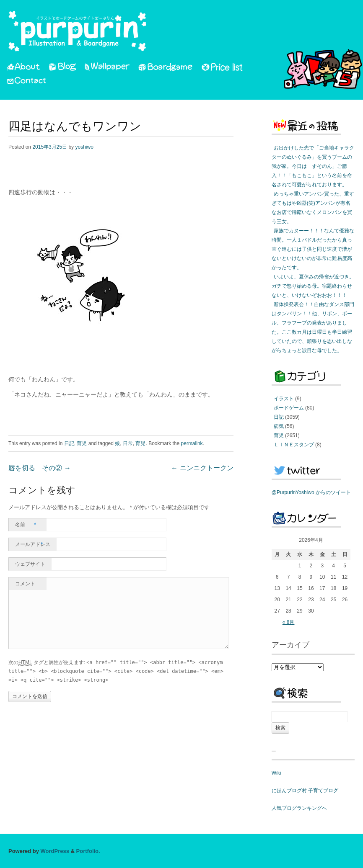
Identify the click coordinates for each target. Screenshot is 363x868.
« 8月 (289, 622)
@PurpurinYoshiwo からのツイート (311, 492)
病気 (279, 426)
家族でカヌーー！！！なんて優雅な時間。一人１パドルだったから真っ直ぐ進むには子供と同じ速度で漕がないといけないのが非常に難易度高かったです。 (313, 249)
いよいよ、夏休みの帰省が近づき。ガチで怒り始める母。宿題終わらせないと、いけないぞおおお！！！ (313, 286)
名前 (26, 525)
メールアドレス (33, 544)
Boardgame (165, 68)
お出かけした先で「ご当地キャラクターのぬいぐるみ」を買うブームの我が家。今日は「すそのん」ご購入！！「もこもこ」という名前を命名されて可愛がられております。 (313, 166)
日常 (128, 443)
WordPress (55, 851)
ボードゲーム (289, 408)
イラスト (284, 399)
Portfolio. (88, 851)
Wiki (276, 773)
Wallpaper (107, 68)
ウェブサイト (30, 564)
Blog (62, 68)
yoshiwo (84, 147)
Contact (27, 82)
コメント (25, 584)
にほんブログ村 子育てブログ (305, 791)
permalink (192, 443)
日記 (69, 443)
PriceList (223, 68)
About (23, 68)
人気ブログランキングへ (299, 808)
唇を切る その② (40, 469)
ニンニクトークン (202, 469)
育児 (82, 443)
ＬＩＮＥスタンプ (294, 445)
